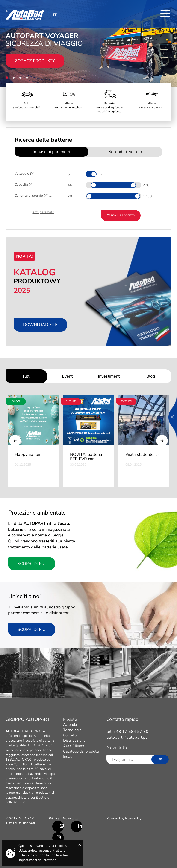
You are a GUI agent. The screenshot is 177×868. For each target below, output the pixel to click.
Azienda (70, 725)
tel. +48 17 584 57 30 (127, 732)
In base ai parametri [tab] (51, 152)
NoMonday (133, 818)
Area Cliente (74, 746)
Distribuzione (74, 741)
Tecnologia (72, 730)
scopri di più (32, 629)
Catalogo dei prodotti (81, 751)
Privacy (54, 818)
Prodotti (70, 719)
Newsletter (71, 818)
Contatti (70, 735)
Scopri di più (32, 564)
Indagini (70, 757)
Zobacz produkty (35, 61)
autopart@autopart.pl (127, 737)
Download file (40, 325)
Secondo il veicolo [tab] (125, 152)
